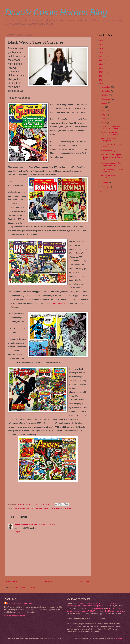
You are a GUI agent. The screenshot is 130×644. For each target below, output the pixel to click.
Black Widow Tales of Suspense (110, 140)
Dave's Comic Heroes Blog (56, 12)
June (104, 111)
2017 (102, 76)
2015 (102, 84)
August (105, 103)
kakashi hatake (21, 524)
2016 (102, 80)
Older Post (85, 582)
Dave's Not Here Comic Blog (19, 603)
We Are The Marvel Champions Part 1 (109, 133)
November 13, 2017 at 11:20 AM (42, 524)
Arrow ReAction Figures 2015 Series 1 (111, 176)
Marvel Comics (49, 508)
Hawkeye (30, 508)
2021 (102, 60)
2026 (102, 40)
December (106, 87)
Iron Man (38, 508)
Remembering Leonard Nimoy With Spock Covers (113, 127)
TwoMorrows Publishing (115, 611)
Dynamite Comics (106, 603)
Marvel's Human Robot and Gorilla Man (112, 170)
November (106, 91)
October (105, 95)
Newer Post (12, 582)
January (105, 187)
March (104, 123)
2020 (102, 64)
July (103, 107)
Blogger (119, 638)
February (105, 183)
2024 (102, 48)
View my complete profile (14, 616)
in (58, 303)
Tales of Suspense (63, 508)
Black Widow (20, 508)
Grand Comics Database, (93, 608)
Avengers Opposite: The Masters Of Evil (111, 164)
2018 (102, 72)
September (106, 99)
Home (48, 582)
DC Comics (80, 603)
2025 (102, 44)
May (103, 115)
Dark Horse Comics (85, 606)
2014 (102, 192)
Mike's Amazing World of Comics (87, 611)
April (103, 119)
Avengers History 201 (110, 151)
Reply (17, 532)
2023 (102, 52)
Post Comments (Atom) (26, 587)
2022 (102, 56)
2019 (102, 68)
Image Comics (99, 606)
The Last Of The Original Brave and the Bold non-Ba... (112, 157)
